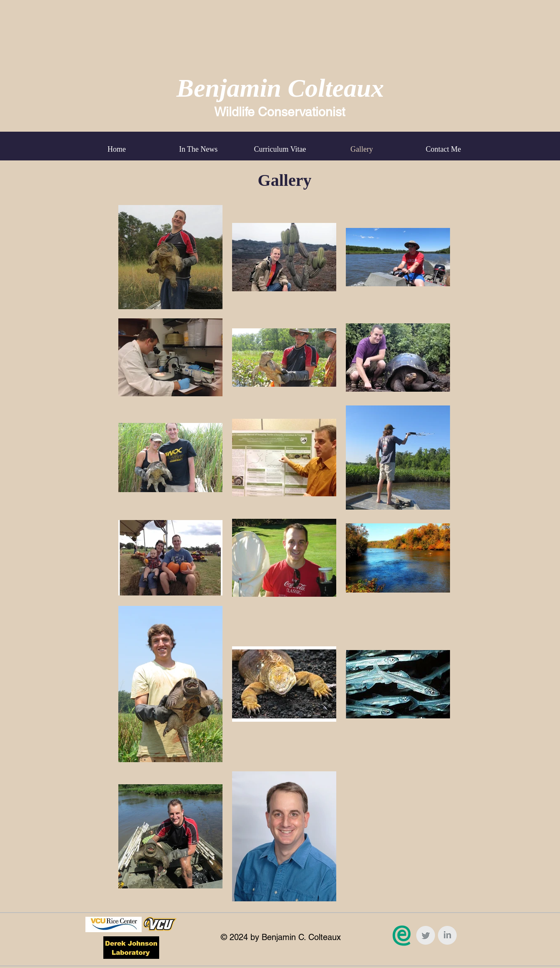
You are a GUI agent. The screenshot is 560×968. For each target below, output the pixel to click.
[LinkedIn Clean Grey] (447, 935)
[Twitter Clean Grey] (426, 935)
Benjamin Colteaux (280, 88)
